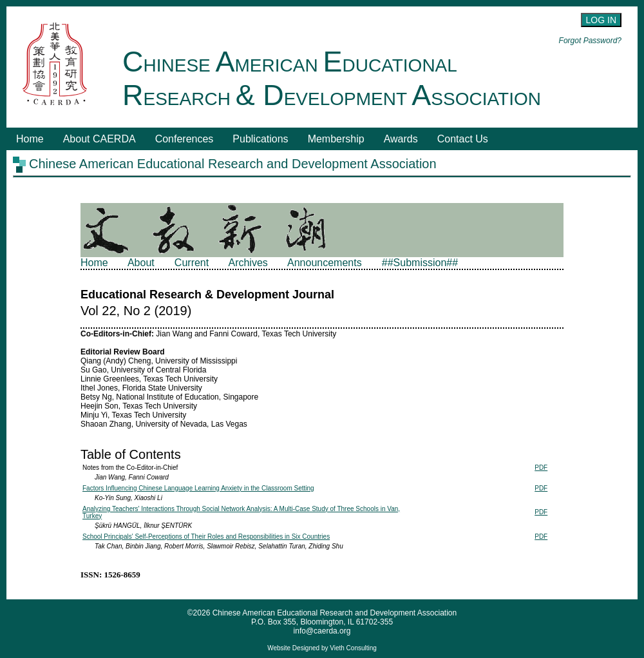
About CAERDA (99, 139)
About (141, 263)
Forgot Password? (590, 41)
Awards (401, 139)
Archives (248, 263)
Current (192, 263)
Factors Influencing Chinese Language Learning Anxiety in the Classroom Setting (198, 488)
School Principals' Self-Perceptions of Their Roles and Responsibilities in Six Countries (206, 537)
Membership (336, 139)
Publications (260, 139)
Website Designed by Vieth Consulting (322, 648)
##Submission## (420, 263)
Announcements (325, 263)
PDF (541, 468)
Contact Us (463, 139)
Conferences (185, 139)
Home (30, 139)
